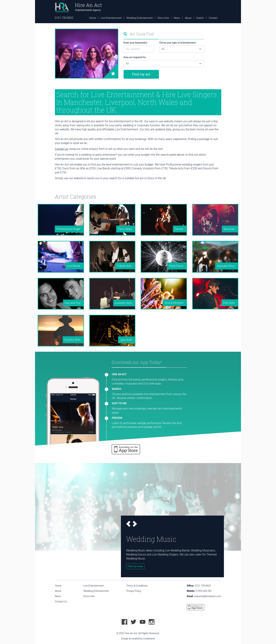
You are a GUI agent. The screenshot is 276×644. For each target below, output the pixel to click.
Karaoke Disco (226, 266)
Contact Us (61, 601)
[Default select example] (182, 49)
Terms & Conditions (137, 586)
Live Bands (74, 266)
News (177, 18)
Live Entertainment (111, 18)
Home (93, 18)
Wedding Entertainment (139, 18)
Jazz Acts (126, 340)
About (188, 18)
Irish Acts (229, 303)
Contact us (62, 149)
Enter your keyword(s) (135, 43)
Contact (213, 18)
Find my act (141, 74)
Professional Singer (68, 229)
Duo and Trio (73, 303)
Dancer (179, 229)
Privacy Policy (134, 591)
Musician (229, 229)
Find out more (135, 566)
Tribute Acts (124, 266)
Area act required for (135, 57)
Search (200, 18)
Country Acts (72, 340)
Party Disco (176, 266)
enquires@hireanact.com (208, 596)
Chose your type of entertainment (178, 43)
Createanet (149, 639)
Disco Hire (163, 18)
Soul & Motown (174, 303)
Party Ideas (125, 229)
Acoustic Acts (123, 303)
